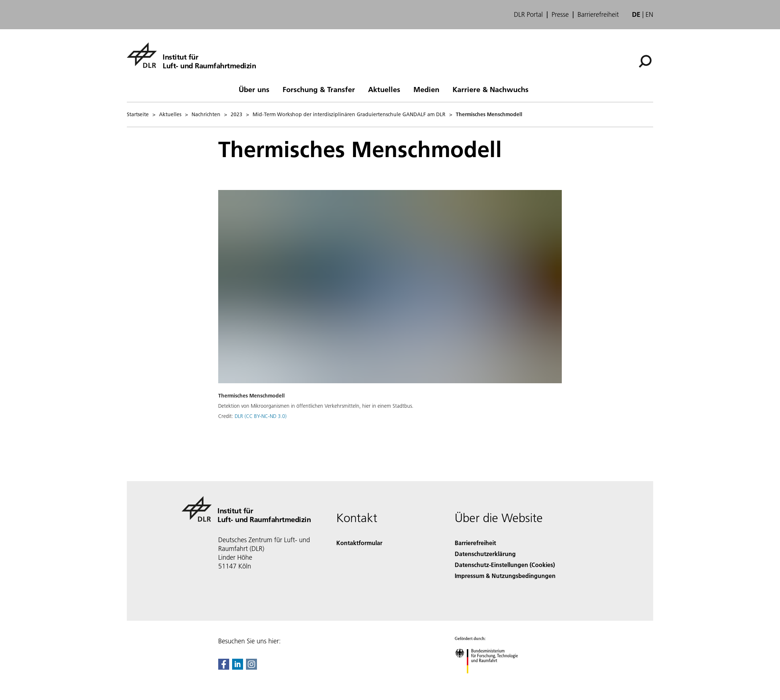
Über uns (254, 89)
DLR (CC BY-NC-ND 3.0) (261, 416)
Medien (426, 89)
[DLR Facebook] (224, 667)
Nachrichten (206, 114)
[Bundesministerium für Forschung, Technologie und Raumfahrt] (490, 680)
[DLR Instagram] (251, 667)
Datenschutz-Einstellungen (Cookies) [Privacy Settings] (505, 565)
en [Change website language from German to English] (649, 14)
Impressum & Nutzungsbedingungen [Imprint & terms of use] (505, 576)
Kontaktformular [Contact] (359, 543)
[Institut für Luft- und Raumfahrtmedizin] (191, 55)
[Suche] (645, 61)
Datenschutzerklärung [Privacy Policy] (485, 554)
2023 (236, 114)
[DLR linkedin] (238, 667)
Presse (560, 15)
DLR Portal (528, 15)
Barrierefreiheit (598, 15)
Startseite (138, 114)
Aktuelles (384, 89)
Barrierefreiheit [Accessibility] (475, 543)
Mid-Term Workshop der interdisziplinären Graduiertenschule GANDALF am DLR (349, 114)
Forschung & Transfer (319, 89)
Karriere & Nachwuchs (491, 89)
